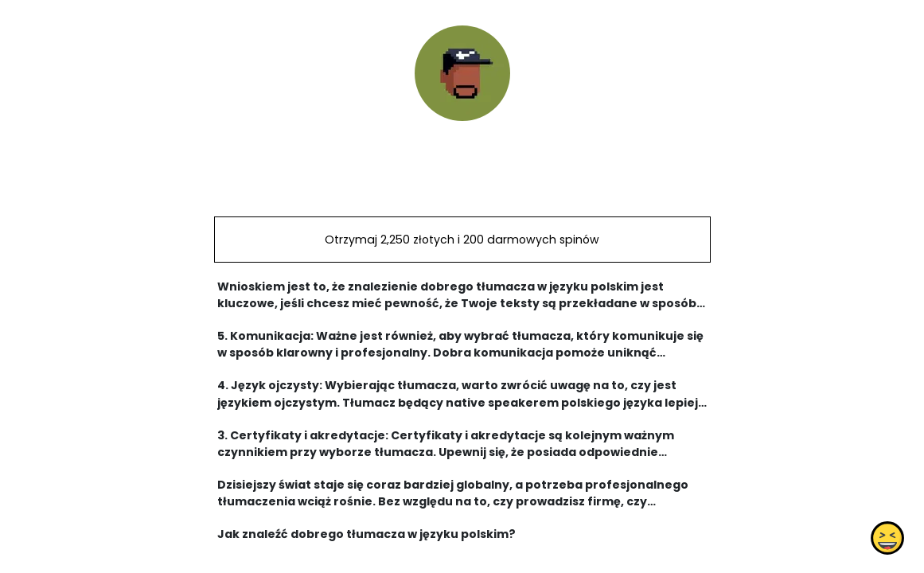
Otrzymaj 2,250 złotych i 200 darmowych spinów (462, 240)
